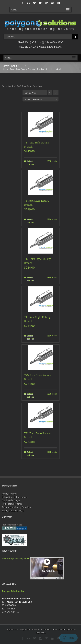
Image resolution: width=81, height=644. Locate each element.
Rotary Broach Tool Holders (15, 497)
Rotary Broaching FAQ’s (13, 511)
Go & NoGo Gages (11, 500)
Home (6, 69)
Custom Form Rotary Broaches (16, 507)
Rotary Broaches (10, 494)
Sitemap (46, 629)
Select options (30, 163)
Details (54, 161)
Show (33, 99)
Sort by (31, 93)
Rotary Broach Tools (18, 69)
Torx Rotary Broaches (36, 69)
